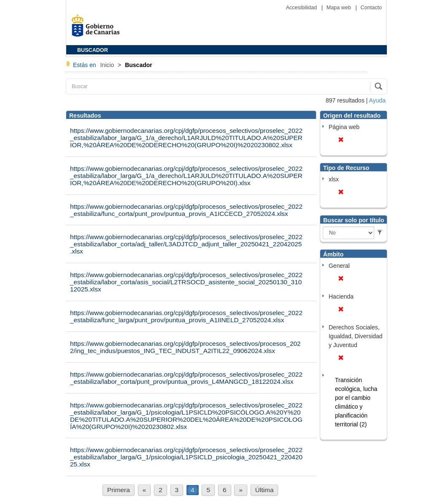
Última (265, 490)
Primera (119, 490)
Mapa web (340, 8)
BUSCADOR (93, 50)
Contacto (371, 8)
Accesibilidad (302, 8)
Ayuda (377, 100)
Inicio (108, 65)
